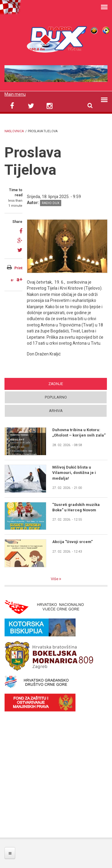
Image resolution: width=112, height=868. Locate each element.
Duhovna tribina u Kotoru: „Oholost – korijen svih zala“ (79, 433)
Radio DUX (51, 203)
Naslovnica (14, 131)
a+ (19, 279)
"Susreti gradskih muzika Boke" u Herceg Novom (76, 507)
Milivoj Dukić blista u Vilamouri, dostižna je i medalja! (74, 473)
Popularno (56, 397)
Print (18, 268)
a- (12, 280)
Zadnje (56, 384)
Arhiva (56, 411)
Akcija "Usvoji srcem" (72, 542)
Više (55, 579)
